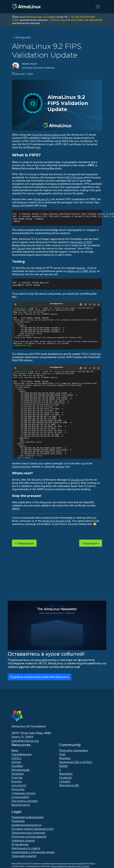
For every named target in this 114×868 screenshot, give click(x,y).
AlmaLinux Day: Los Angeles (41, 17)
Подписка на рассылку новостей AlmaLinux (40, 677)
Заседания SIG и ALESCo (76, 762)
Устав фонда (20, 844)
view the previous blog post (49, 135)
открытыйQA (20, 797)
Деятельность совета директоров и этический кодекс (33, 850)
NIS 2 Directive (74, 178)
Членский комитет (24, 856)
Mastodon (66, 774)
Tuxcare (21, 249)
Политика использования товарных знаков (29, 839)
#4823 (16, 509)
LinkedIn (65, 781)
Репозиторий (20, 770)
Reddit (63, 766)
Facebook (65, 778)
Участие (17, 778)
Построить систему (25, 801)
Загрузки (18, 774)
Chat (62, 754)
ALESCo (16, 758)
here (38, 147)
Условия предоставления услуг (33, 829)
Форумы (65, 758)
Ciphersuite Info (21, 467)
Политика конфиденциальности (26, 823)
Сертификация (22, 754)
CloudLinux (77, 480)
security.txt (19, 785)
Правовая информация (27, 817)
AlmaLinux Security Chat (57, 521)
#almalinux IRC (69, 785)
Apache (81, 268)
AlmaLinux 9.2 (42, 199)
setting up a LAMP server (81, 271)
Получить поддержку (74, 750)
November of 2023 (82, 242)
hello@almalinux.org (25, 741)
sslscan (60, 467)
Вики (15, 750)
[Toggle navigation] (98, 7)
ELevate (17, 781)
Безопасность (21, 805)
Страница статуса (23, 793)
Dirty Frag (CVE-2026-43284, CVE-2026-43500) (78, 20)
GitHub (16, 762)
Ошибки (17, 766)
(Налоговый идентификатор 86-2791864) (70, 866)
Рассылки (18, 789)
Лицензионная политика (28, 833)
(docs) (16, 206)
